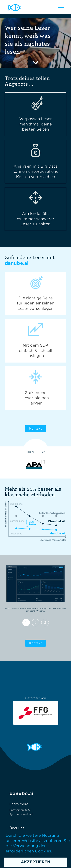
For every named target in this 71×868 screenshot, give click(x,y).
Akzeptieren (36, 862)
